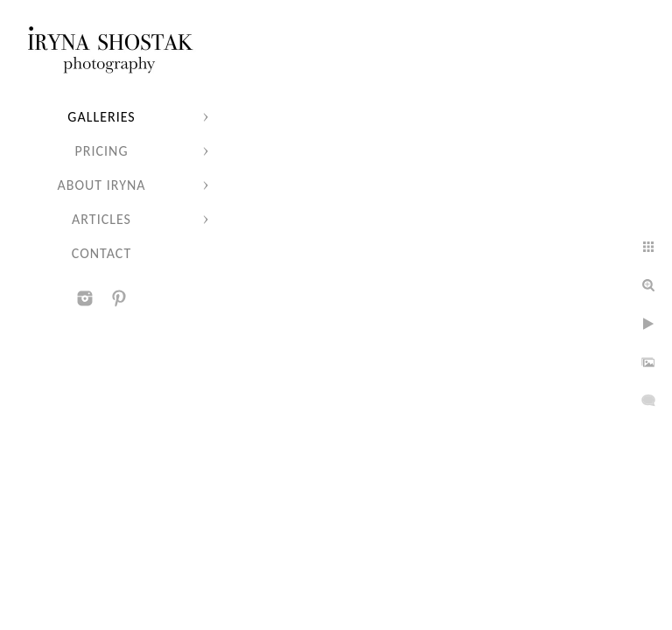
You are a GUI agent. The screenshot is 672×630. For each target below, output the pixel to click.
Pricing (102, 151)
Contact (101, 253)
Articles (101, 219)
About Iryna (101, 185)
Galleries (101, 117)
